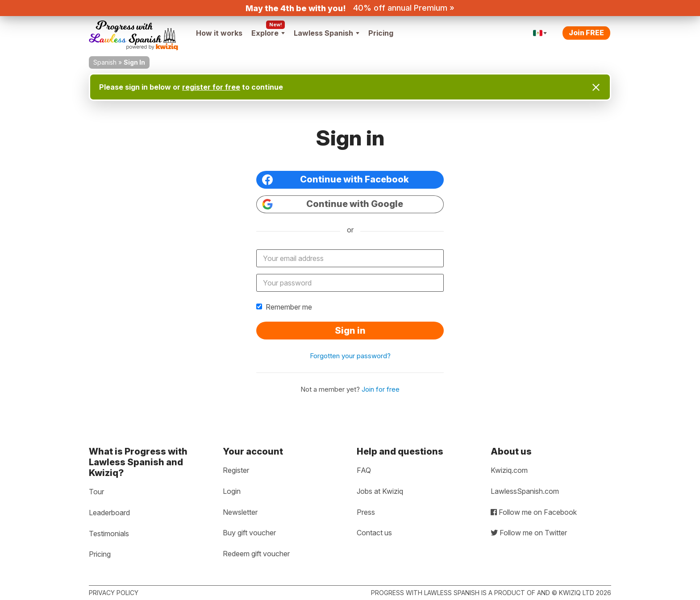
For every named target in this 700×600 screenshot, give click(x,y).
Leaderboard (109, 513)
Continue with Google (333, 204)
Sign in (350, 331)
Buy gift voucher (249, 533)
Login (232, 491)
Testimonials (109, 534)
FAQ (364, 470)
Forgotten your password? (350, 356)
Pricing (381, 33)
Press (366, 512)
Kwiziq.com (509, 470)
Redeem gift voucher (256, 554)
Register (236, 470)
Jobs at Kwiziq (380, 491)
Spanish (105, 62)
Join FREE (586, 33)
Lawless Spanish (327, 33)
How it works (219, 33)
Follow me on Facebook (534, 512)
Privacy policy (114, 593)
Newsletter (240, 512)
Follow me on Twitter (529, 533)
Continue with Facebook (335, 180)
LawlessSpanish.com (525, 491)
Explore (268, 33)
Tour (96, 492)
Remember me (284, 307)
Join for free (381, 389)
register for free (211, 87)
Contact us (374, 533)
